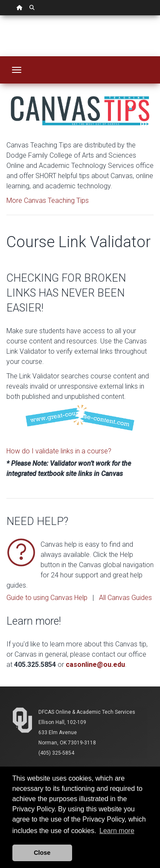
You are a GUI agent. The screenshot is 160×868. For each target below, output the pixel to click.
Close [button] (42, 853)
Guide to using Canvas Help (47, 598)
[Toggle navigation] (17, 70)
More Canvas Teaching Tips (48, 200)
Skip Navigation (0, 16)
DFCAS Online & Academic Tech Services (87, 712)
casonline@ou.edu (95, 665)
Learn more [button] (117, 831)
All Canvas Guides (125, 598)
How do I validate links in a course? (59, 451)
